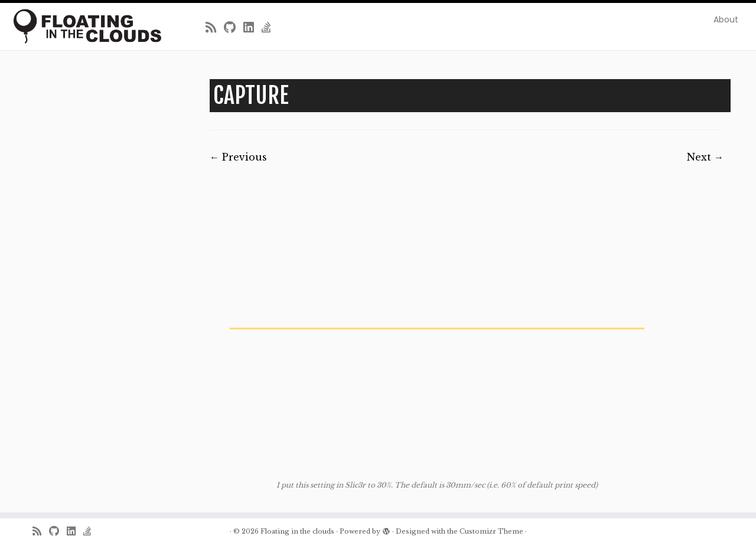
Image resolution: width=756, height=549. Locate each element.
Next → (705, 157)
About (726, 19)
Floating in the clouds (297, 531)
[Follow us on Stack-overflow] (270, 28)
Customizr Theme (491, 531)
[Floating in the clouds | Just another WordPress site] (87, 26)
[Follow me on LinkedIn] (252, 28)
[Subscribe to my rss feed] (215, 28)
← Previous (238, 157)
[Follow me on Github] (234, 28)
